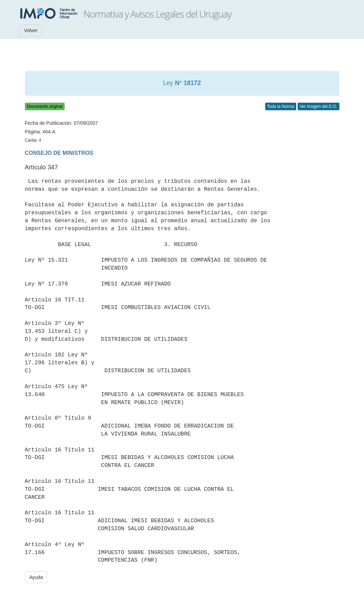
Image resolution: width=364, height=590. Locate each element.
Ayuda (36, 577)
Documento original (45, 106)
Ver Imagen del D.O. (319, 106)
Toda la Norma (281, 106)
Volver (31, 30)
